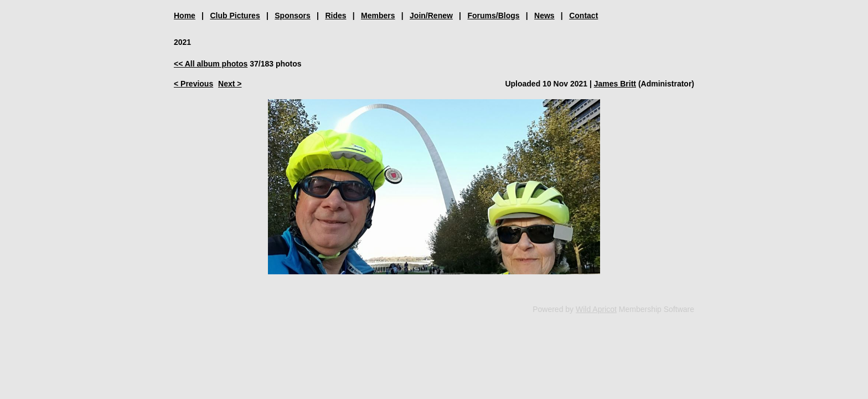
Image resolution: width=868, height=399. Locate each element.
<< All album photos (211, 64)
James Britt (615, 84)
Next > (230, 84)
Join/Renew (431, 16)
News (544, 16)
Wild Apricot (596, 309)
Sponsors (293, 16)
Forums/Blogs (493, 16)
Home (185, 16)
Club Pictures (235, 16)
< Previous (193, 84)
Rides (335, 16)
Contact (583, 16)
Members (378, 16)
